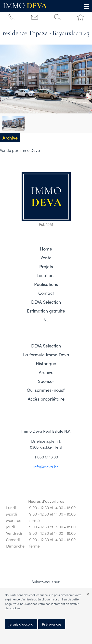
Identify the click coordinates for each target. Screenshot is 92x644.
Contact (46, 293)
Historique (46, 363)
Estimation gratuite (46, 311)
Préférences (52, 624)
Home (46, 249)
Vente (46, 258)
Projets (46, 267)
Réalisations (46, 284)
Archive (46, 372)
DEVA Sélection (46, 302)
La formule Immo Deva (46, 355)
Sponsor (46, 381)
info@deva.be (46, 467)
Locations (46, 275)
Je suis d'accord (21, 624)
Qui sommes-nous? (46, 390)
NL (46, 320)
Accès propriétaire (46, 399)
